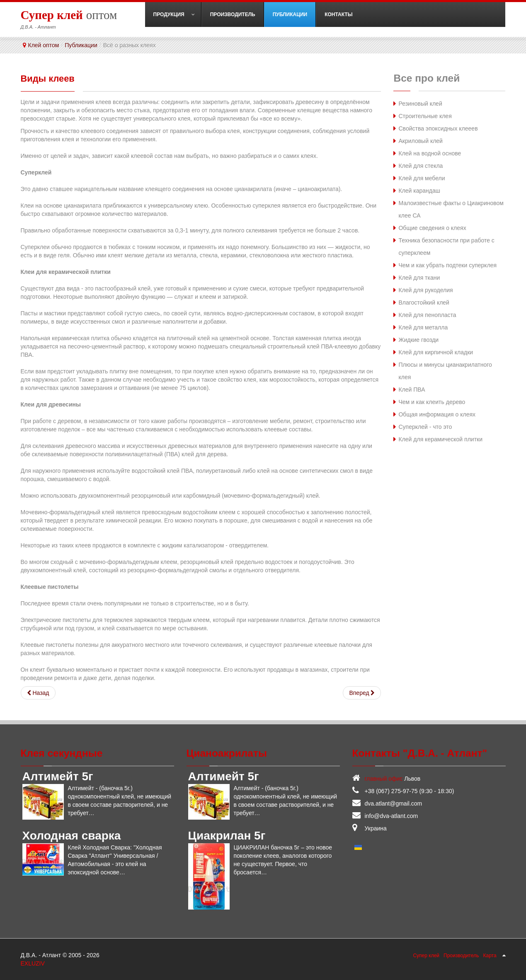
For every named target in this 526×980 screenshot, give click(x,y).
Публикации (81, 45)
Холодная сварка (72, 835)
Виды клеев (51, 78)
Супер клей (426, 955)
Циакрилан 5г (227, 835)
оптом (69, 15)
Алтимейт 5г (58, 776)
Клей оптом (44, 45)
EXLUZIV (33, 963)
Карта (490, 955)
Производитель (461, 955)
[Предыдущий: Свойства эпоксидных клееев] (38, 692)
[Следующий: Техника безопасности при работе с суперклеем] (362, 692)
